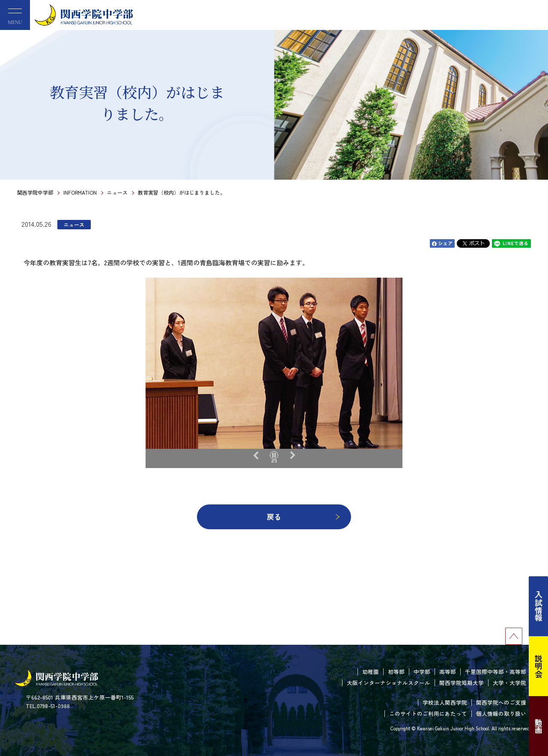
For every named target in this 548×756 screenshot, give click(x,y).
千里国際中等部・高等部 (496, 672)
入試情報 (539, 606)
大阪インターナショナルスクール (389, 683)
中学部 (422, 672)
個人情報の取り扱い (501, 713)
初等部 (396, 672)
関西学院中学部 (35, 192)
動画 (539, 726)
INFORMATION (80, 192)
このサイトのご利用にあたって (428, 713)
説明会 (539, 666)
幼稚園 (371, 672)
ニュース (117, 192)
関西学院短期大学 (462, 683)
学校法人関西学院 (445, 702)
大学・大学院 (509, 683)
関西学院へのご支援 (501, 702)
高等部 (448, 672)
